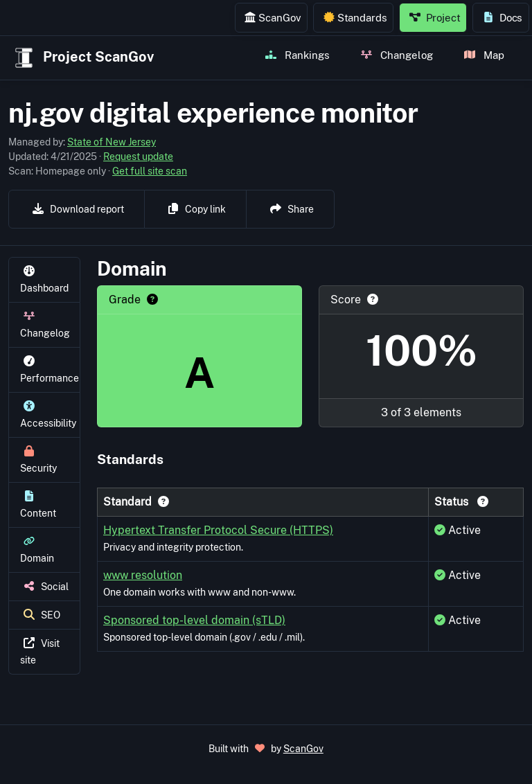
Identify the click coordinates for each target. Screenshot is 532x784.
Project (435, 17)
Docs (503, 17)
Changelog (397, 55)
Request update (138, 157)
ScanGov (273, 17)
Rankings (298, 55)
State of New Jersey (112, 142)
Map (484, 55)
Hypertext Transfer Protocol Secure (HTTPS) (218, 530)
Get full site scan (150, 171)
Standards (355, 17)
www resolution (143, 575)
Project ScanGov (83, 58)
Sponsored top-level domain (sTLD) (194, 620)
